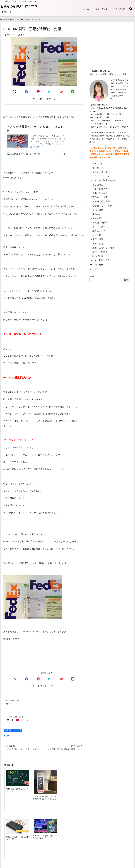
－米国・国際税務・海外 (102, 247)
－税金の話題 (97, 243)
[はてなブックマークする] (50, 92)
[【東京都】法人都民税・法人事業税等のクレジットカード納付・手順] (74, 820)
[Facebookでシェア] (26, 91)
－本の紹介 (96, 214)
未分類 (93, 268)
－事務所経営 (97, 184)
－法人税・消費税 (99, 222)
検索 (92, 276)
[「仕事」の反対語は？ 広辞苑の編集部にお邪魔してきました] (34, 779)
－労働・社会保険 (99, 193)
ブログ (9, 735)
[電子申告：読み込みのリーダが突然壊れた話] (34, 818)
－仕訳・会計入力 (99, 188)
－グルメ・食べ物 (99, 172)
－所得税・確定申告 (100, 201)
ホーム (86, 9)
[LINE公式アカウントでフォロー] (22, 720)
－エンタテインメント (101, 167)
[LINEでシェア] (73, 91)
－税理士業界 (97, 239)
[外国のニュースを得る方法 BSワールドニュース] (74, 775)
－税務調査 (96, 235)
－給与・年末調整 (99, 252)
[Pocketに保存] (61, 91)
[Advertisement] (110, 47)
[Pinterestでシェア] (38, 91)
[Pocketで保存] (61, 679)
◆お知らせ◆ (97, 264)
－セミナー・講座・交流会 (103, 180)
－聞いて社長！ (98, 256)
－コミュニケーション (101, 176)
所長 (23, 34)
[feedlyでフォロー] (27, 720)
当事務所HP (119, 9)
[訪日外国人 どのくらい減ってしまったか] (14, 776)
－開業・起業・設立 (100, 260)
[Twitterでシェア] (15, 91)
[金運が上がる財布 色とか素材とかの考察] (54, 776)
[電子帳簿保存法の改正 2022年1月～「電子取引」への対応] (54, 817)
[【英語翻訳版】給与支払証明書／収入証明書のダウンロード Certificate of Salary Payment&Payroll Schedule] (14, 818)
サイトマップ (101, 9)
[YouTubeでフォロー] (17, 720)
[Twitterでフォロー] (8, 720)
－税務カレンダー (99, 231)
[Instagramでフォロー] (13, 720)
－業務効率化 (97, 218)
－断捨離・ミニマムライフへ (104, 205)
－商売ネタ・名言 (13, 730)
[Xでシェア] (15, 679)
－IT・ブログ (97, 163)
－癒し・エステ (98, 226)
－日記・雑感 (97, 210)
